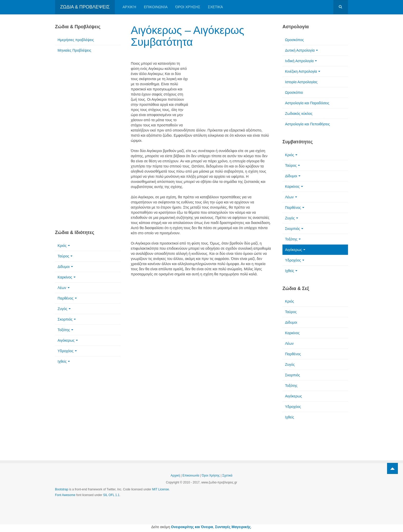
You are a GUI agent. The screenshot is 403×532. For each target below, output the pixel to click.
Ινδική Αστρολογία (301, 61)
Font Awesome (65, 495)
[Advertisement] (232, 89)
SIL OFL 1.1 (111, 495)
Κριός (64, 246)
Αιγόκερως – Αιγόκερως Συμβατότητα (187, 36)
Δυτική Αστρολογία (301, 50)
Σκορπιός (67, 319)
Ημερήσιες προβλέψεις (76, 40)
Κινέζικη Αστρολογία (303, 71)
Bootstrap (62, 489)
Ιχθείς (64, 361)
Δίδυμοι (65, 267)
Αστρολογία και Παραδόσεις (307, 103)
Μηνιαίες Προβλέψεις (74, 50)
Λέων (64, 288)
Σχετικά (215, 7)
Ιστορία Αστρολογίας (301, 82)
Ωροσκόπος (294, 40)
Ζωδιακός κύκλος (299, 114)
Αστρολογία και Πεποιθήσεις (308, 124)
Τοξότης (65, 330)
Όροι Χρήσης (188, 7)
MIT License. (161, 489)
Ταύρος (65, 256)
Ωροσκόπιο (294, 92)
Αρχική (129, 7)
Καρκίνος (67, 277)
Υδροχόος (67, 351)
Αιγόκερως (68, 340)
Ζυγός (64, 309)
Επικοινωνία (156, 7)
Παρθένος (67, 298)
